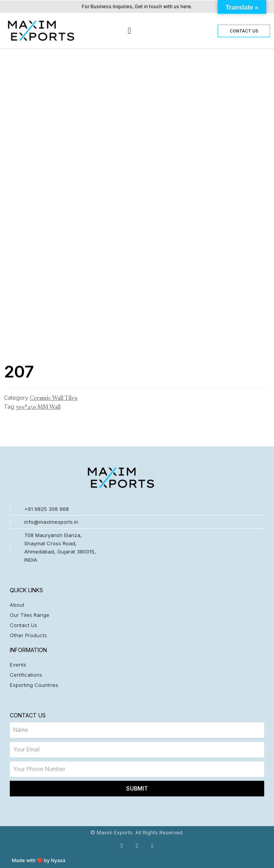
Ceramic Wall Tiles (54, 398)
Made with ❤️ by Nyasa (39, 860)
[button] (129, 31)
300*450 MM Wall (38, 407)
